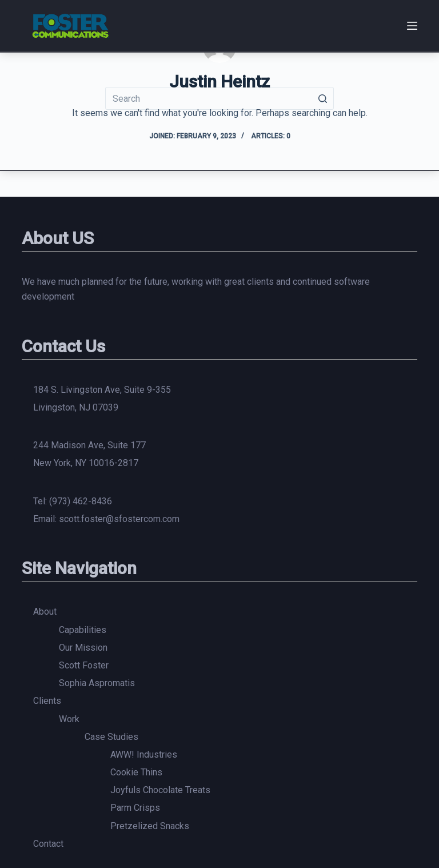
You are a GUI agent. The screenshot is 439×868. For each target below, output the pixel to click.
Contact (48, 844)
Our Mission (83, 648)
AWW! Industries (144, 754)
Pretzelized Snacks (150, 826)
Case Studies (111, 737)
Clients (47, 701)
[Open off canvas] (412, 26)
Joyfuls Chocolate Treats (160, 790)
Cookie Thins (136, 772)
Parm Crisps (135, 808)
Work (69, 719)
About (45, 612)
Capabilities (83, 630)
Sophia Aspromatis (97, 683)
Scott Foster (84, 665)
